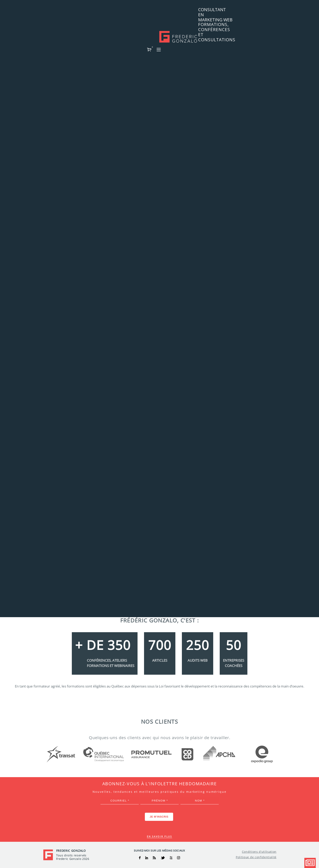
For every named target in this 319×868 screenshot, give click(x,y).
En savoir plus (159, 836)
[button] (264, 11)
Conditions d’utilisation (259, 852)
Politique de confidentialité (256, 857)
